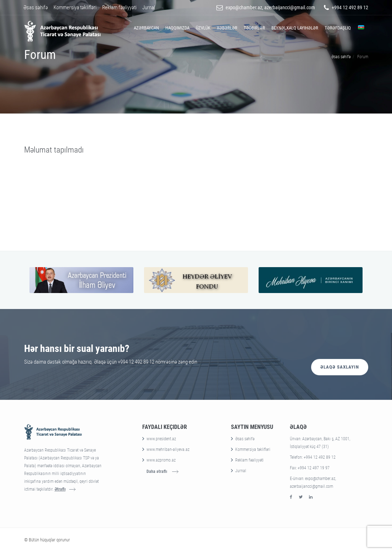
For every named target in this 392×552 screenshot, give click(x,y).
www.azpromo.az (161, 460)
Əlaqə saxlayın (340, 354)
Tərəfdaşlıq (338, 28)
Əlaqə (298, 427)
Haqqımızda (177, 28)
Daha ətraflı (157, 471)
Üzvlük (203, 28)
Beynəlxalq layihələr (295, 28)
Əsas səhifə (36, 7)
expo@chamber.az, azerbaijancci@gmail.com (270, 7)
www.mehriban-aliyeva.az (168, 449)
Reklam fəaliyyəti (119, 7)
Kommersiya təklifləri (75, 7)
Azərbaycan (146, 28)
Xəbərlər (227, 28)
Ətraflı (60, 489)
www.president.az (161, 439)
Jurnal (149, 7)
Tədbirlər (254, 28)
